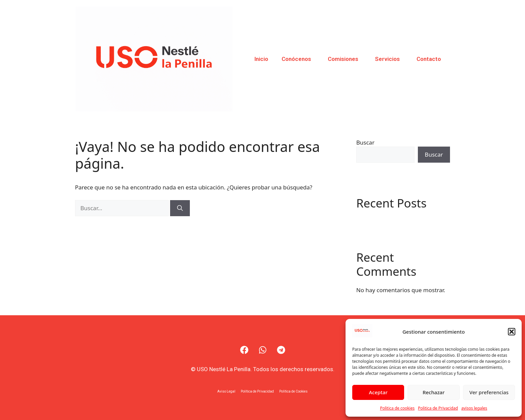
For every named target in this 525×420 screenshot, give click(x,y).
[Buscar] (180, 208)
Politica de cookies (397, 408)
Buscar (365, 142)
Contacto (429, 59)
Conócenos (298, 59)
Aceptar (378, 392)
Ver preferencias (489, 392)
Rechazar (434, 392)
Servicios (389, 59)
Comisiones (345, 59)
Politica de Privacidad (438, 408)
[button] (512, 332)
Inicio (261, 59)
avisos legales (474, 408)
